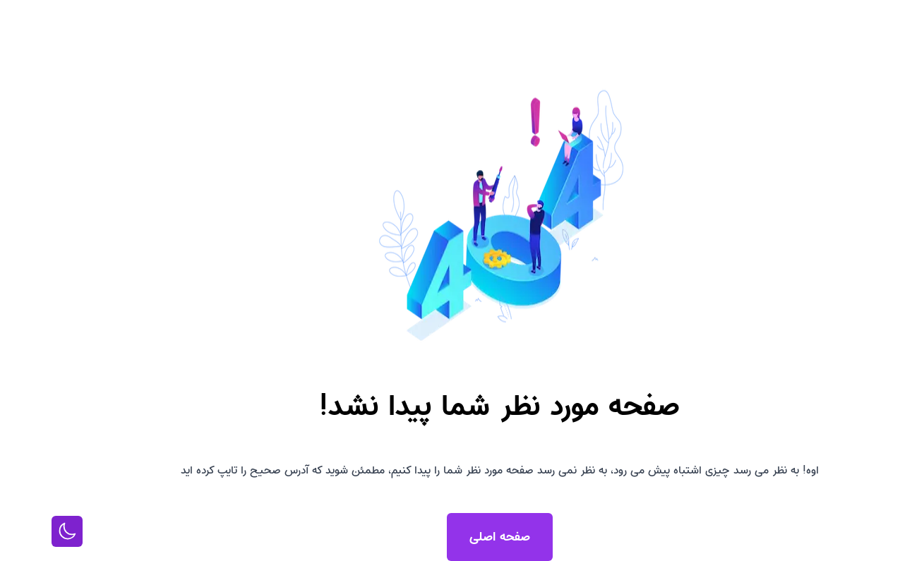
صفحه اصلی (462, 537)
